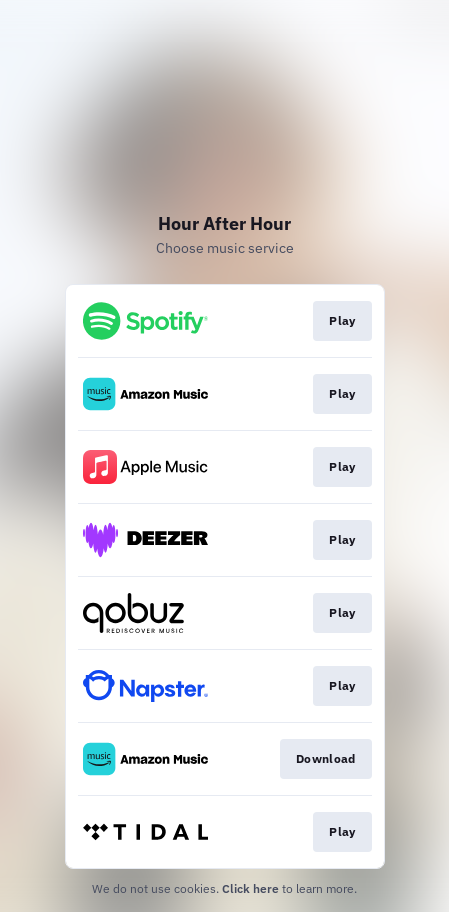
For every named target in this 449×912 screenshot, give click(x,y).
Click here (250, 888)
